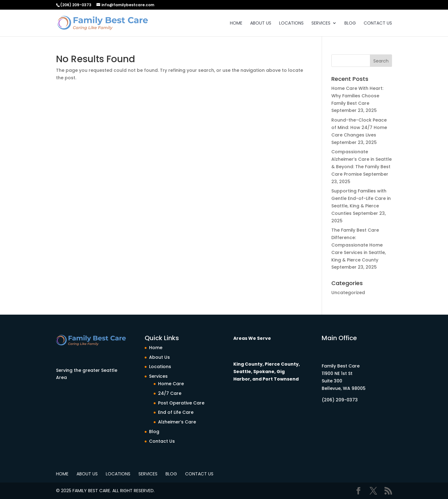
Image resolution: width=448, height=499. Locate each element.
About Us (261, 23)
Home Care (171, 384)
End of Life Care (176, 412)
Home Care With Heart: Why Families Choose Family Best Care (357, 96)
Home (236, 23)
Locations (291, 23)
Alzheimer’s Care (177, 422)
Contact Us (378, 23)
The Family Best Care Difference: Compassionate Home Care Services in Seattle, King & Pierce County (359, 245)
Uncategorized (348, 293)
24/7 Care (170, 393)
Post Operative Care (181, 403)
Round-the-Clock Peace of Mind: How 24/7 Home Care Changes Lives (359, 127)
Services (321, 23)
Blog (350, 23)
